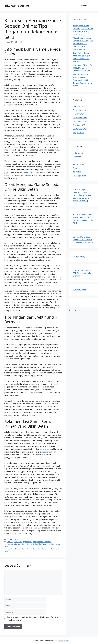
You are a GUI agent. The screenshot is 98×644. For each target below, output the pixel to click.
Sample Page (86, 6)
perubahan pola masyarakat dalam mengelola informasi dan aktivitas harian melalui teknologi (82, 195)
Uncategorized (12, 539)
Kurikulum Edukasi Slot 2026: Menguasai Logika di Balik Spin (83, 68)
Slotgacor (77, 168)
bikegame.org (79, 256)
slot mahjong (79, 164)
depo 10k (73, 310)
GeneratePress (64, 641)
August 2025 (79, 133)
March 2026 (78, 106)
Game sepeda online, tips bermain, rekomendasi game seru (29, 542)
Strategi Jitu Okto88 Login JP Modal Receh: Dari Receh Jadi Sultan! (83, 240)
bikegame (28, 172)
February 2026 (79, 110)
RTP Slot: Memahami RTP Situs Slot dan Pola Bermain (83, 273)
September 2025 (80, 129)
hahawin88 (78, 153)
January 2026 (79, 114)
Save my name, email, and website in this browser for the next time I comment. (34, 619)
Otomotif (77, 157)
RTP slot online (80, 290)
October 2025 (79, 125)
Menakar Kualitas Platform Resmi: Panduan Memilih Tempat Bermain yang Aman (83, 80)
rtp (74, 161)
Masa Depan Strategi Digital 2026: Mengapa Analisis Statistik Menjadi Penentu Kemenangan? (83, 44)
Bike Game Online (17, 6)
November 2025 (80, 121)
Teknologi (77, 172)
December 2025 (80, 118)
